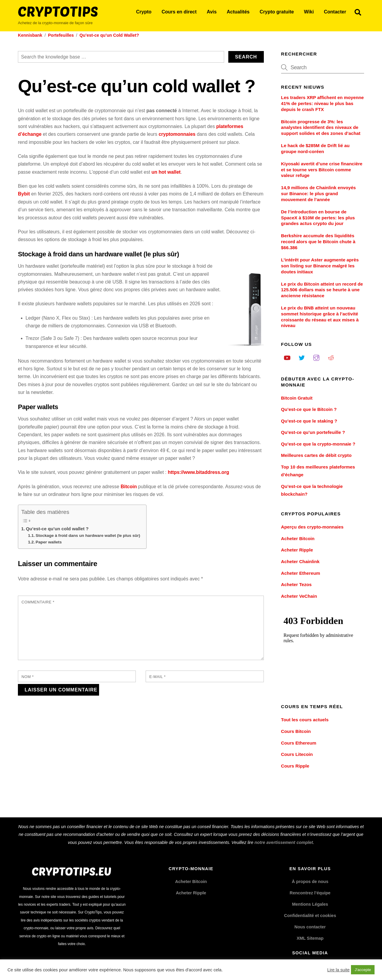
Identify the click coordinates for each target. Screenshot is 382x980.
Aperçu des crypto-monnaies (312, 527)
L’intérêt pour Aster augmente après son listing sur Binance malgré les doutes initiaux (320, 266)
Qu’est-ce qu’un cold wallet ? (57, 529)
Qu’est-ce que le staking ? (309, 421)
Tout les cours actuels (305, 720)
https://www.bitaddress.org (198, 472)
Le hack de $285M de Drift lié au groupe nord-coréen (315, 148)
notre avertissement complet (284, 842)
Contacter (335, 12)
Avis (212, 12)
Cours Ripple (295, 766)
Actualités (238, 12)
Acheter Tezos (296, 584)
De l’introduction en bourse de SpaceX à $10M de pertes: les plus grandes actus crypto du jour (318, 218)
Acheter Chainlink (300, 561)
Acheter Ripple (297, 550)
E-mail (157, 677)
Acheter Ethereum (301, 573)
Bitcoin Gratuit (297, 398)
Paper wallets (48, 542)
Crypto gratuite (277, 12)
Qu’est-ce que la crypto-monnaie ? (318, 444)
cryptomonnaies (177, 134)
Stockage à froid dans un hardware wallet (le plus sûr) (88, 536)
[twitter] (302, 357)
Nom (28, 677)
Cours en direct (179, 12)
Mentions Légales (310, 904)
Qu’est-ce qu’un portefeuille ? (313, 432)
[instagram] (316, 357)
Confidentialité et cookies (310, 916)
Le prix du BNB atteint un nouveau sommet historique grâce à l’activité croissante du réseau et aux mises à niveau (320, 317)
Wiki (309, 12)
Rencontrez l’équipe (310, 893)
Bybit (24, 194)
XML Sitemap (310, 938)
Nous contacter (310, 927)
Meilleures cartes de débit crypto (316, 455)
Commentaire (38, 602)
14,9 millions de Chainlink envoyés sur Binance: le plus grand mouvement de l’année (319, 194)
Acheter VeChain (299, 596)
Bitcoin (129, 487)
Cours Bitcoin (296, 731)
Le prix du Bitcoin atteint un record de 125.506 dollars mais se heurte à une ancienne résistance (322, 290)
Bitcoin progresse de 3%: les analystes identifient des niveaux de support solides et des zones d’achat (321, 128)
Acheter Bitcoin (298, 538)
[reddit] (331, 357)
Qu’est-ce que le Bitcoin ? (309, 409)
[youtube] (287, 357)
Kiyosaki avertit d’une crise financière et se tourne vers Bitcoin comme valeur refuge (322, 170)
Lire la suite (339, 970)
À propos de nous (310, 882)
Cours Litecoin (297, 754)
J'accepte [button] (363, 970)
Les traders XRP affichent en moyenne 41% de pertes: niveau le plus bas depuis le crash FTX (322, 103)
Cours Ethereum (299, 743)
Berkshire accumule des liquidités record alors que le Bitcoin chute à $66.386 (318, 242)
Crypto (144, 12)
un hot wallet (166, 172)
